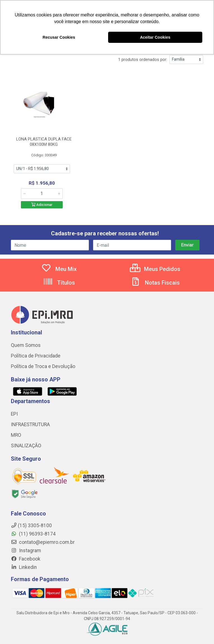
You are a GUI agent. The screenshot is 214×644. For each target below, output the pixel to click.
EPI (14, 414)
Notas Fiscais (155, 283)
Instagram (26, 551)
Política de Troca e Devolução (43, 366)
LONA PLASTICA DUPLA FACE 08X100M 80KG (44, 142)
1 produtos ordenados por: (143, 60)
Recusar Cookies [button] (59, 37)
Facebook (26, 559)
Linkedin (24, 567)
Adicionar (42, 205)
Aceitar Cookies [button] (155, 37)
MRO (16, 435)
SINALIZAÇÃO (26, 446)
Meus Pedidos (155, 269)
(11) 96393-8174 (33, 534)
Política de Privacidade (36, 356)
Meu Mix (59, 269)
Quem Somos (26, 345)
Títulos (59, 283)
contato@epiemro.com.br (43, 542)
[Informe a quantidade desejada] (42, 194)
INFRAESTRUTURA (30, 425)
